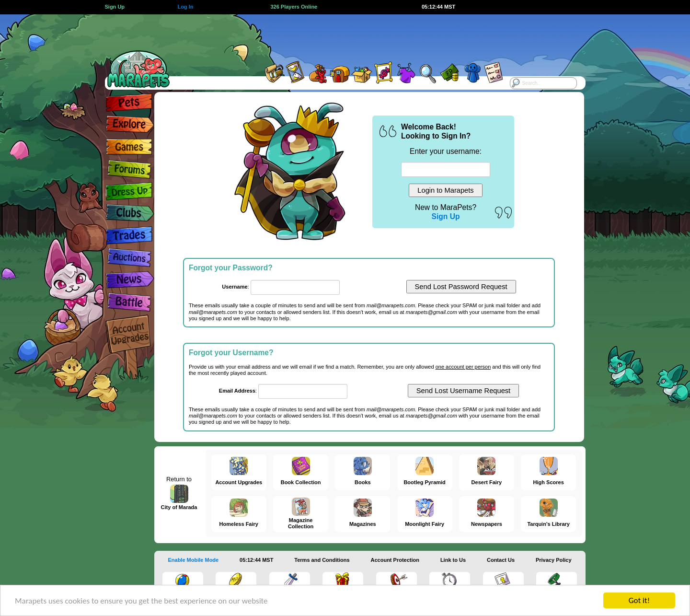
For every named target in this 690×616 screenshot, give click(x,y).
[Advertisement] (336, 36)
